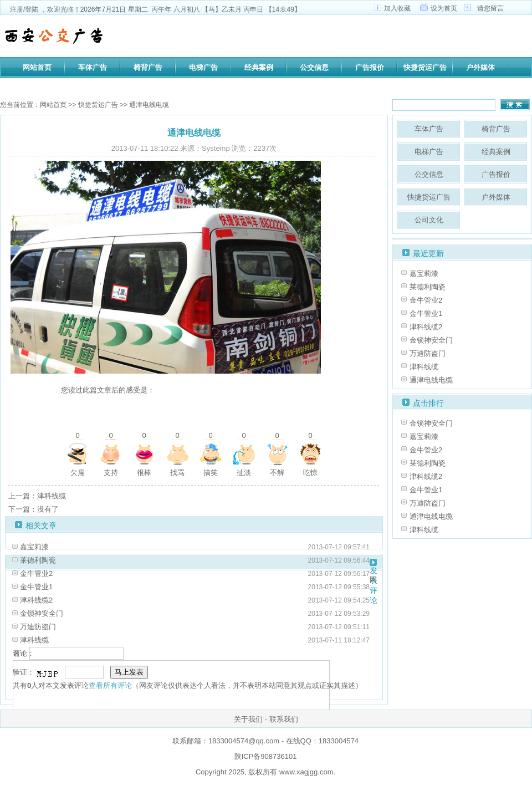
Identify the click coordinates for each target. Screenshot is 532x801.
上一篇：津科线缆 (37, 496)
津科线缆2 (36, 600)
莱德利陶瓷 (38, 560)
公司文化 (37, 86)
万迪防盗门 (38, 627)
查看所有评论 (110, 685)
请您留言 (490, 8)
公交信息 (314, 67)
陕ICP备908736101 (266, 756)
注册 (17, 9)
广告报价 (370, 67)
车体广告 (93, 67)
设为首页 (444, 8)
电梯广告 (203, 67)
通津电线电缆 (431, 380)
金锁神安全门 (42, 613)
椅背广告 (148, 67)
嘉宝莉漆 (34, 547)
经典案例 (259, 67)
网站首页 (37, 67)
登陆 (32, 9)
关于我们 (248, 719)
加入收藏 (397, 8)
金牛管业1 (36, 587)
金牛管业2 (36, 573)
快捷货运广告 (425, 67)
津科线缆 (34, 640)
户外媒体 (480, 67)
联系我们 (284, 719)
